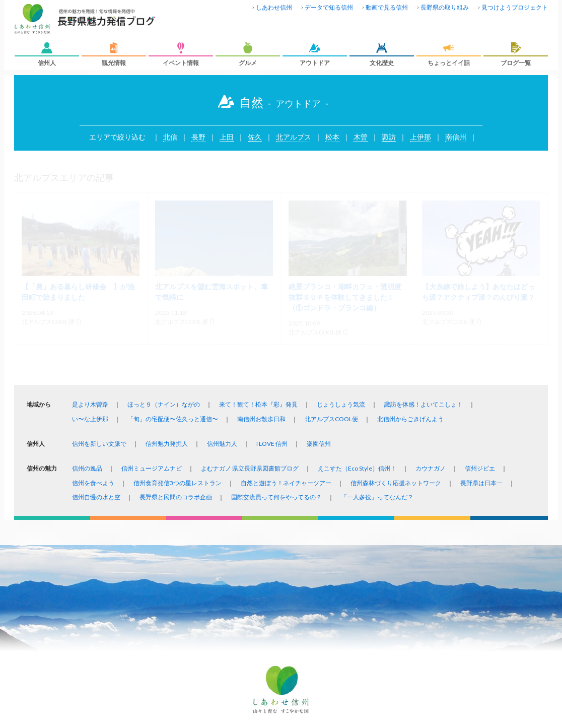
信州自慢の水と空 (96, 497)
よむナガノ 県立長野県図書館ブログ (250, 468)
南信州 (456, 137)
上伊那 (420, 137)
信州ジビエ (480, 468)
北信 (170, 137)
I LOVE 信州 (272, 444)
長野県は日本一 (481, 483)
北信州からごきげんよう (410, 419)
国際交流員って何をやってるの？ (276, 497)
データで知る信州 (329, 7)
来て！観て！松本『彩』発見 (258, 404)
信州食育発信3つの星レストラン (178, 483)
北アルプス (294, 137)
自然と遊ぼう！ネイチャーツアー (286, 483)
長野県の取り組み (445, 7)
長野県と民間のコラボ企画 (176, 497)
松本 (332, 137)
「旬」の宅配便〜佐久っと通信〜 (173, 419)
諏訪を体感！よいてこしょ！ (424, 404)
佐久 (255, 137)
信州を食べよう (93, 483)
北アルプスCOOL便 (331, 419)
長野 (198, 137)
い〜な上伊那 (90, 419)
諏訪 (389, 137)
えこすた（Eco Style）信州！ (357, 468)
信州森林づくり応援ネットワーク (396, 483)
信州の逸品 (87, 468)
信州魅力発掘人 (167, 444)
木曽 (361, 137)
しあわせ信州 (274, 7)
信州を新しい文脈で (99, 444)
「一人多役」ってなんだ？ (377, 497)
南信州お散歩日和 (261, 419)
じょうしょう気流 (341, 404)
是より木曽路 (90, 404)
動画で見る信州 (387, 7)
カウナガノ (431, 468)
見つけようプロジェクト (515, 7)
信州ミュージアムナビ (152, 468)
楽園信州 (319, 444)
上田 (227, 137)
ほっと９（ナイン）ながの (164, 404)
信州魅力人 (222, 444)
